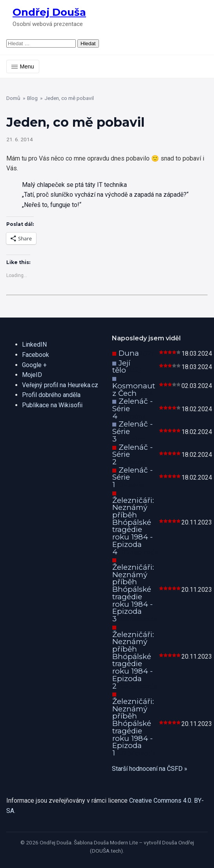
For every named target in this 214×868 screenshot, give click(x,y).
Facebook (36, 355)
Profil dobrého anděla (51, 395)
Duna (129, 353)
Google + (34, 365)
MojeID (32, 375)
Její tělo (121, 367)
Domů (13, 98)
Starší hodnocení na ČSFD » (150, 769)
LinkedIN (34, 344)
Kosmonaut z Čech (134, 390)
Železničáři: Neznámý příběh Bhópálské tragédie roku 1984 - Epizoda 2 (133, 660)
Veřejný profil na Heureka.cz (60, 385)
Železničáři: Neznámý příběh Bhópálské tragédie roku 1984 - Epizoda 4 (133, 526)
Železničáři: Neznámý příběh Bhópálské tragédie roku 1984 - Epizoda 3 (133, 593)
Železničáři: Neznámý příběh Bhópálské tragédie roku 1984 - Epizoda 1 (133, 727)
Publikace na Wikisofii (52, 405)
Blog (32, 98)
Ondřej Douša (49, 12)
